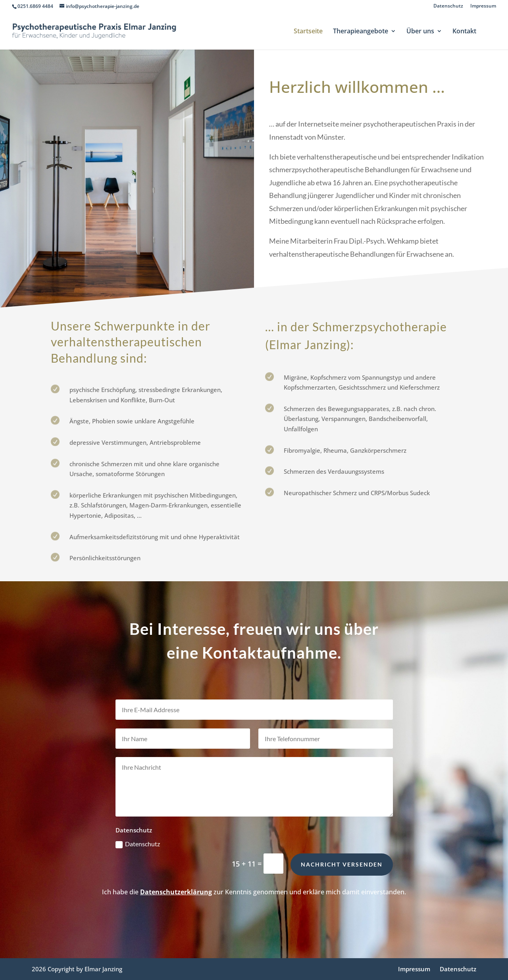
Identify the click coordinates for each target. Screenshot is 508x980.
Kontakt (464, 32)
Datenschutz (448, 6)
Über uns (420, 32)
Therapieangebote (361, 32)
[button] (17, 963)
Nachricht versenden (342, 881)
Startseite (308, 32)
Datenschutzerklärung (176, 892)
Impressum (483, 6)
